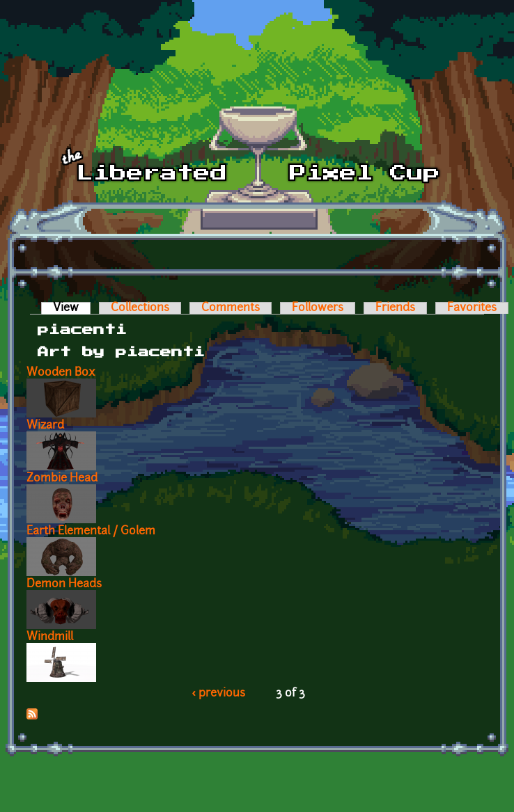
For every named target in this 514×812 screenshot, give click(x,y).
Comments (231, 308)
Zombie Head (62, 479)
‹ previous (219, 694)
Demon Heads (64, 584)
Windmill (50, 637)
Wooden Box (61, 373)
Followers (318, 308)
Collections (140, 308)
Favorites (472, 308)
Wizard (45, 426)
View (72, 308)
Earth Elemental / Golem (91, 532)
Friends (395, 308)
